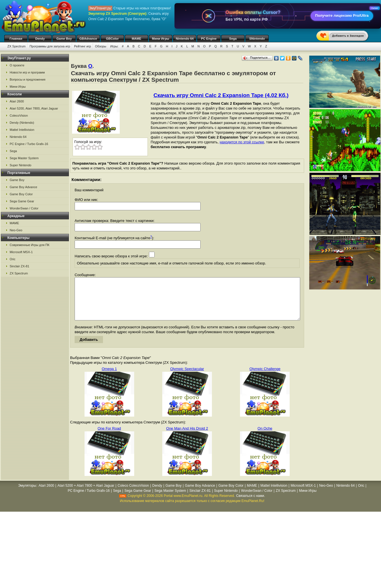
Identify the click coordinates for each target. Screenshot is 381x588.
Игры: (114, 46)
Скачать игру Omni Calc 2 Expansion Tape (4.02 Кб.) (221, 95)
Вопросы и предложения (28, 79)
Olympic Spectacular (187, 377)
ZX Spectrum (16, 46)
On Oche (265, 437)
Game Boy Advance (23, 187)
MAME (136, 39)
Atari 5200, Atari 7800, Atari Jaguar (34, 108)
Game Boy (64, 39)
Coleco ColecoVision (133, 494)
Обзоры (101, 46)
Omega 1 (109, 377)
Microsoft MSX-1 (21, 252)
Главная (16, 39)
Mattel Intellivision (22, 130)
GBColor (112, 39)
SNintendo (257, 39)
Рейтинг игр (83, 46)
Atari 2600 (17, 101)
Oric (12, 259)
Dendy (40, 39)
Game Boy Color (21, 194)
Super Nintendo (20, 165)
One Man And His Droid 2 (187, 437)
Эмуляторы (27, 494)
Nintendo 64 (185, 39)
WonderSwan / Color (24, 208)
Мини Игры (161, 39)
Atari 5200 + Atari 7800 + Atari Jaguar (86, 494)
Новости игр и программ (27, 72)
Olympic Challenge (265, 377)
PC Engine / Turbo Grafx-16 (29, 144)
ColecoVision (19, 115)
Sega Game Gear (22, 201)
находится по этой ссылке (242, 142)
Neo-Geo (16, 230)
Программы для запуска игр (50, 46)
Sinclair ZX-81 (19, 266)
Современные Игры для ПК (30, 245)
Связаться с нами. (251, 504)
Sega (233, 39)
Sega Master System (24, 158)
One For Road (109, 437)
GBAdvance (88, 39)
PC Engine (209, 39)
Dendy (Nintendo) (22, 123)
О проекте (17, 65)
